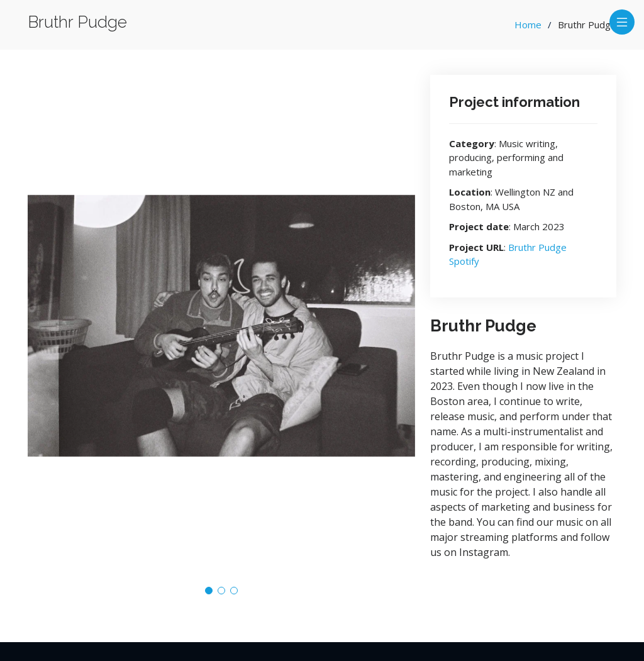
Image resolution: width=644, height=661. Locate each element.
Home (528, 25)
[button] (209, 591)
